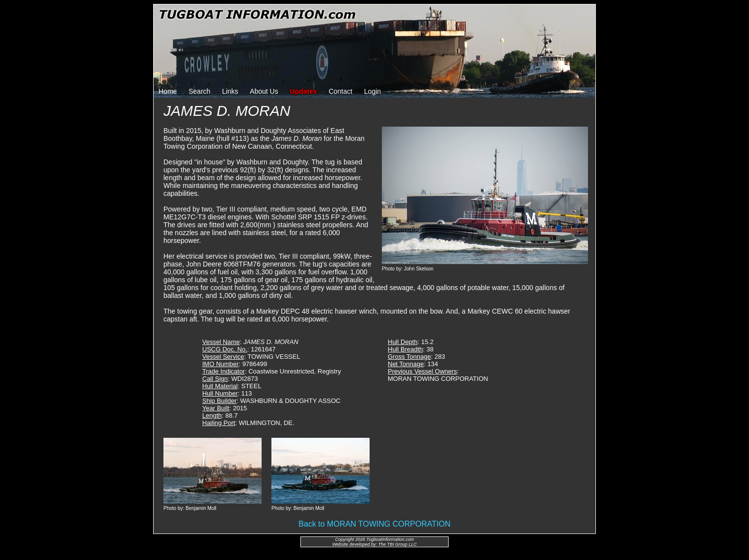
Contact (341, 91)
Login (373, 91)
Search (199, 91)
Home (168, 91)
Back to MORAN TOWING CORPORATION (374, 524)
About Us (264, 91)
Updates (304, 91)
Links (230, 91)
